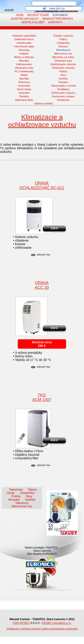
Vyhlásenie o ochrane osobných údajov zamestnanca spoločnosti (42, 629)
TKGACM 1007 (42, 397)
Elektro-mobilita (44, 104)
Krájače (24, 54)
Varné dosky (24, 89)
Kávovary (24, 50)
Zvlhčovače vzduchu (63, 93)
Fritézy (63, 39)
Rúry (63, 75)
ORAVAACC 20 (42, 285)
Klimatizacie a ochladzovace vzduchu (42, 121)
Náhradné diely (24, 100)
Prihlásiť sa (57, 9)
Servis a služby (33, 22)
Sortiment (60, 15)
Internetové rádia (24, 46)
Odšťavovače (24, 64)
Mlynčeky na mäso (63, 57)
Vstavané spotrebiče (24, 36)
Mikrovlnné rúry (63, 54)
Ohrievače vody (24, 68)
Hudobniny (63, 100)
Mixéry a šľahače (24, 57)
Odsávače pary (63, 61)
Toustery (63, 82)
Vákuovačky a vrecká (63, 86)
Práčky (63, 71)
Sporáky (24, 79)
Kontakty (56, 22)
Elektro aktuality (25, 19)
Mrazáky (24, 61)
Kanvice (63, 46)
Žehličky (24, 96)
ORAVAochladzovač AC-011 (42, 185)
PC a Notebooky (24, 71)
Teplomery (16, 490)
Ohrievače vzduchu (63, 68)
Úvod (20, 15)
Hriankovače (24, 43)
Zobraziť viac (43, 255)
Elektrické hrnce (24, 39)
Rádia (24, 75)
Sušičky (63, 79)
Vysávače (24, 93)
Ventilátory (63, 89)
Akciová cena (42, 342)
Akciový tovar (38, 15)
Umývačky (24, 86)
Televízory (24, 82)
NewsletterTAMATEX (58, 19)
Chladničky (63, 43)
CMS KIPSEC (21, 623)
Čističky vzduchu (63, 36)
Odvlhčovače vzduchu (63, 64)
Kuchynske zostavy (63, 96)
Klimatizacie (63, 50)
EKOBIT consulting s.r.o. (57, 623)
